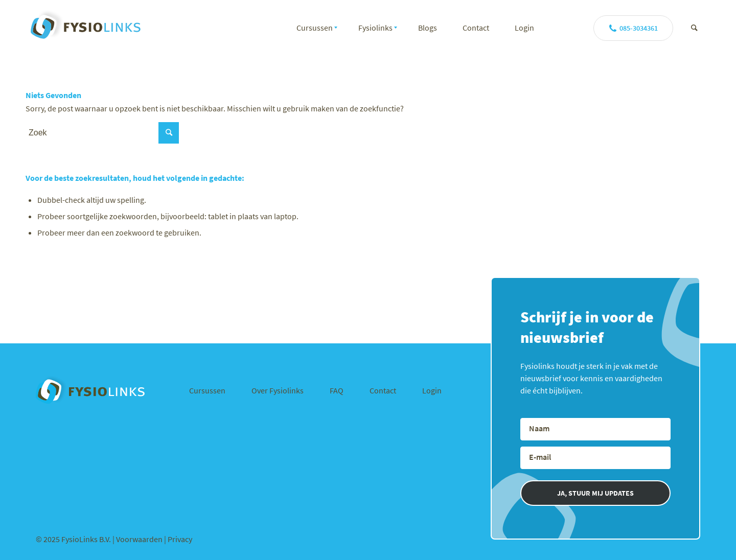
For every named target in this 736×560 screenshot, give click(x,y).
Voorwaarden (140, 539)
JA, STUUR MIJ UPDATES (595, 493)
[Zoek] (694, 28)
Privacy (180, 539)
